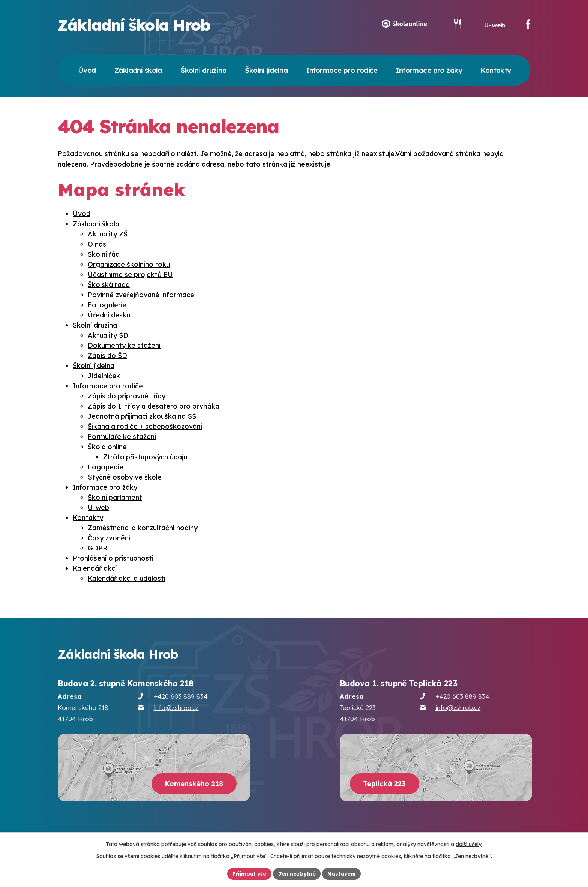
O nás (97, 245)
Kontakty (88, 518)
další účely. (469, 844)
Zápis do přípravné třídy (127, 397)
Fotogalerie (107, 306)
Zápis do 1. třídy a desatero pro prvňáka (154, 407)
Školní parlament (115, 498)
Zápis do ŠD (107, 356)
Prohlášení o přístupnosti (113, 559)
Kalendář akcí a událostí (127, 579)
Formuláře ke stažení (122, 437)
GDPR (97, 549)
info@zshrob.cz (176, 708)
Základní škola (96, 225)
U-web (495, 26)
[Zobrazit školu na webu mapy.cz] (154, 768)
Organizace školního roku (129, 265)
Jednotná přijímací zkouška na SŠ (142, 417)
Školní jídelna (94, 366)
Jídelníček (104, 377)
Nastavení (342, 873)
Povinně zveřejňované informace (141, 295)
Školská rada (109, 285)
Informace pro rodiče (108, 387)
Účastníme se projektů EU (130, 275)
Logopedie (106, 468)
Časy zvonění (109, 539)
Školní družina (95, 326)
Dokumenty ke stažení (124, 346)
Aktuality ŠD (108, 336)
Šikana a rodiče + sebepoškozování (145, 427)
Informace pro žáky (105, 488)
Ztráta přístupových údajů (145, 458)
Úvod (82, 214)
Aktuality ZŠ (108, 235)
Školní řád (104, 255)
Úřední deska (109, 316)
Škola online (107, 447)
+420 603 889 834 (181, 697)
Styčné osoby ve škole (125, 478)
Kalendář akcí (95, 569)
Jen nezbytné (297, 873)
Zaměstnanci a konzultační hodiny (143, 528)
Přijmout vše (249, 873)
